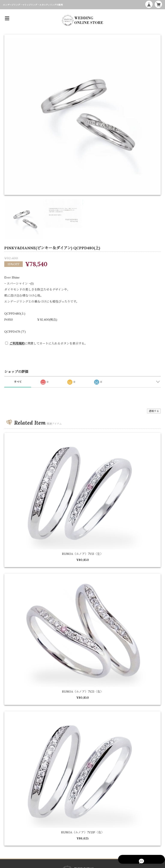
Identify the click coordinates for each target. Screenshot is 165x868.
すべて (18, 382)
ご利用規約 (17, 343)
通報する (154, 411)
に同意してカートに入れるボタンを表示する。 (48, 343)
